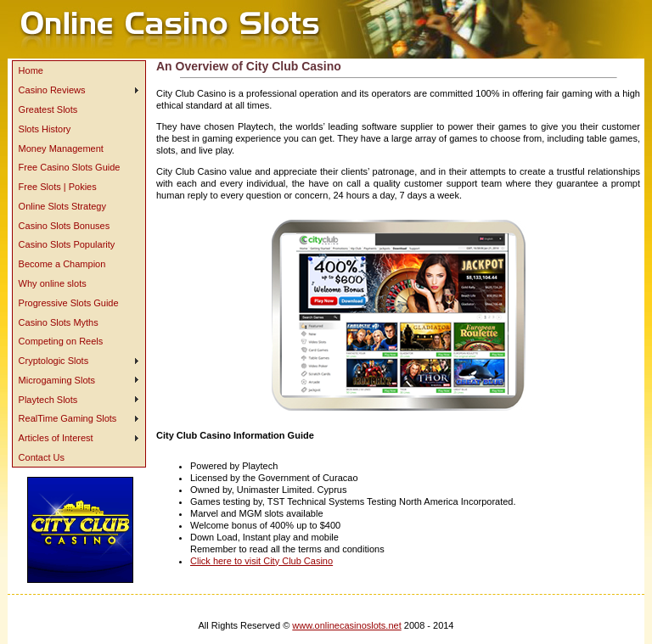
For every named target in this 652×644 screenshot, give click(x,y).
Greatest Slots (48, 109)
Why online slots (53, 283)
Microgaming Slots (57, 380)
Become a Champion (62, 264)
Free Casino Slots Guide (70, 167)
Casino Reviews (52, 90)
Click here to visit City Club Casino (261, 561)
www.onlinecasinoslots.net (346, 625)
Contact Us (42, 457)
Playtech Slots (48, 400)
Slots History (45, 129)
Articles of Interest (56, 438)
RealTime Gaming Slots (68, 418)
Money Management (61, 148)
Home (31, 70)
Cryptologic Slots (54, 361)
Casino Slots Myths (59, 322)
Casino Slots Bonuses (65, 226)
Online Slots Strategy (62, 206)
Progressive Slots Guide (69, 303)
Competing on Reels (61, 341)
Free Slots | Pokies (58, 187)
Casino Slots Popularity (67, 244)
